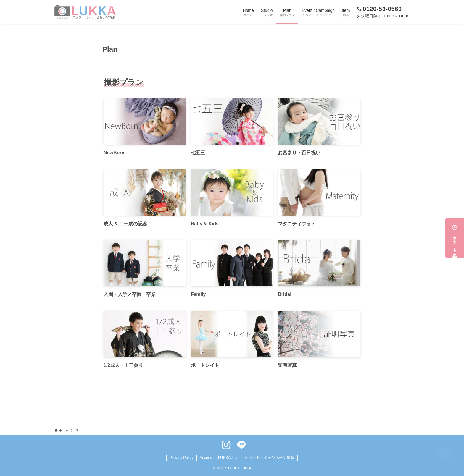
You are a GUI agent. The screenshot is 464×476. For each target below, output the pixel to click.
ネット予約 (455, 238)
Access (206, 458)
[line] (241, 445)
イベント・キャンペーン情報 (269, 458)
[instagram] (226, 445)
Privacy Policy (182, 458)
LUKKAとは (228, 458)
